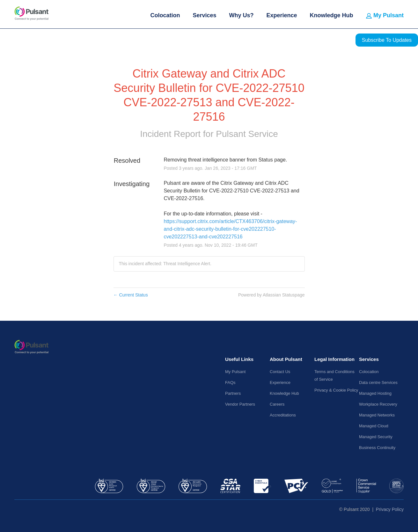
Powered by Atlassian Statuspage (271, 295)
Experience (282, 15)
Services (204, 15)
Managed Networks (377, 415)
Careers (277, 404)
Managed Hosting (375, 393)
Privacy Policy (390, 509)
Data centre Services (378, 382)
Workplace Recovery (378, 404)
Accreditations (283, 415)
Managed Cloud (374, 426)
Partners (233, 393)
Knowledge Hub (332, 15)
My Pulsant (385, 15)
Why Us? (241, 15)
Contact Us (280, 372)
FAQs (230, 382)
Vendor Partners (240, 404)
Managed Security (376, 437)
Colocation (165, 15)
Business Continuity (377, 448)
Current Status (131, 295)
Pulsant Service (247, 134)
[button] (387, 40)
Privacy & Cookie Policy (336, 390)
